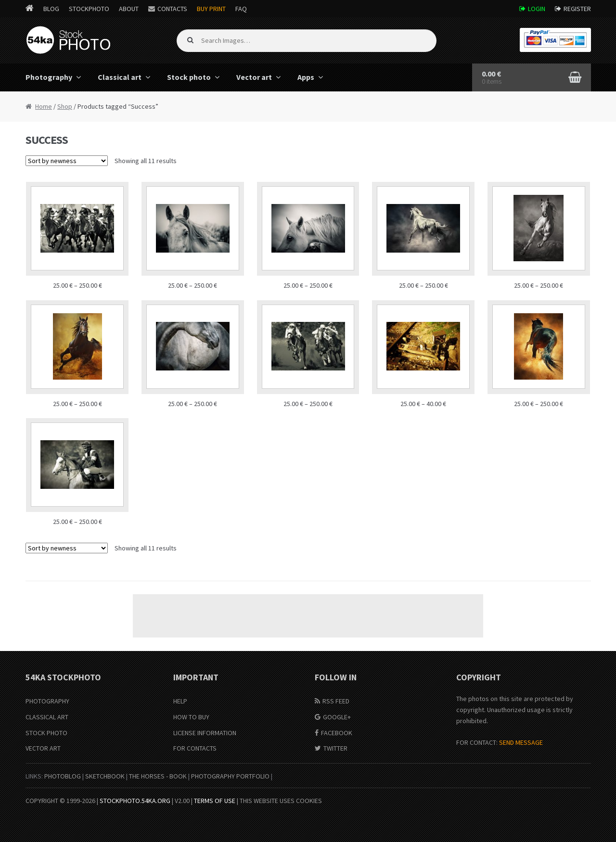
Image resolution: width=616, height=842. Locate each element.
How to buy (191, 717)
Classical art (120, 77)
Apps (306, 77)
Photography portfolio (230, 776)
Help (180, 701)
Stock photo (189, 77)
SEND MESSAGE (521, 742)
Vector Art (43, 748)
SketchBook (105, 776)
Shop (65, 106)
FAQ (241, 9)
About (129, 9)
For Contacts (195, 748)
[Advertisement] (308, 616)
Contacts (172, 9)
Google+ (337, 717)
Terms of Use (215, 801)
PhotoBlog (63, 776)
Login (537, 9)
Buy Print (211, 9)
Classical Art (47, 717)
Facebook (337, 733)
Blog (51, 9)
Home (44, 106)
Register (577, 9)
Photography (49, 77)
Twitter (335, 748)
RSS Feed (336, 701)
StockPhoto (89, 9)
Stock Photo (46, 733)
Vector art (254, 77)
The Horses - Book (158, 776)
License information (205, 733)
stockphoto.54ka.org (135, 801)
